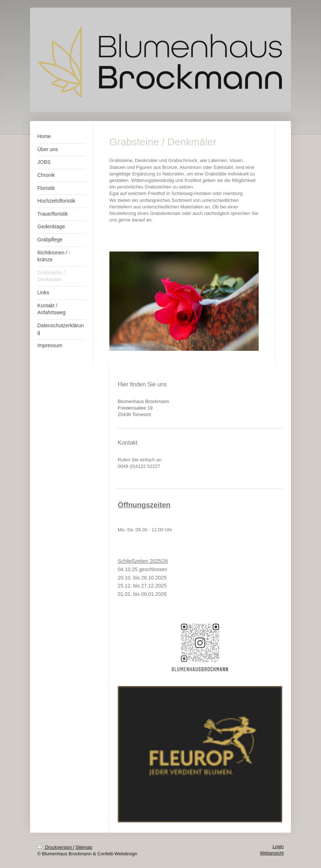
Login (278, 847)
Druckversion (55, 847)
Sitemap (84, 847)
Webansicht (272, 853)
